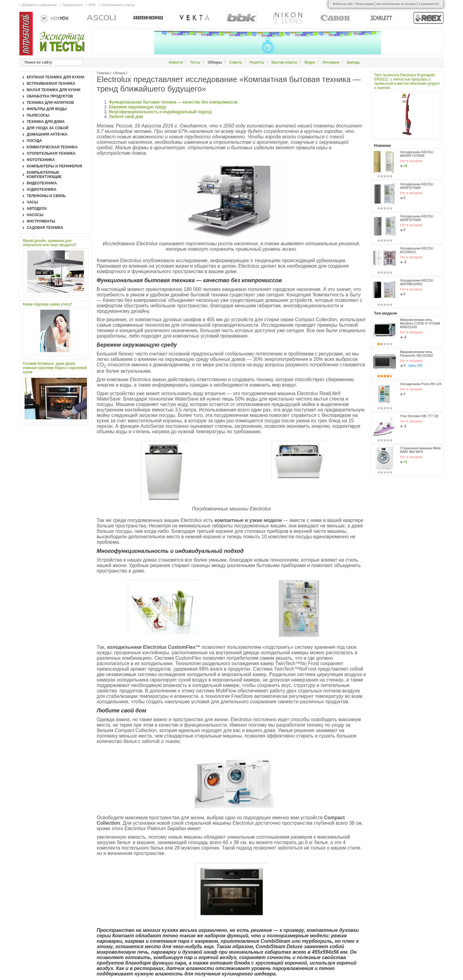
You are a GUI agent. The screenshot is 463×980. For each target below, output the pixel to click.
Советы (236, 62)
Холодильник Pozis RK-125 (421, 384)
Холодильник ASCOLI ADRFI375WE (417, 186)
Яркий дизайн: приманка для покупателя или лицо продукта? (50, 243)
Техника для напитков (50, 103)
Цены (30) (415, 366)
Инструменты (41, 221)
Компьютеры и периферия (54, 166)
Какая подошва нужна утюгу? (47, 304)
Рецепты (257, 62)
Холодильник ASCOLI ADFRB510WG (417, 282)
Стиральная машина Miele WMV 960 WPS (420, 450)
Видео (310, 62)
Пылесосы (38, 115)
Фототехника (41, 160)
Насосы (35, 215)
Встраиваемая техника (51, 84)
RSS (92, 5)
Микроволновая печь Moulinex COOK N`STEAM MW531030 (420, 323)
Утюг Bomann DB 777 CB (419, 416)
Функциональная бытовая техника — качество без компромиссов (173, 102)
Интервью (331, 62)
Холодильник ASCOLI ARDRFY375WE (417, 154)
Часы (32, 202)
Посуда (34, 141)
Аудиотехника (42, 190)
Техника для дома (46, 122)
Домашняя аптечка (47, 134)
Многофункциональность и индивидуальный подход (160, 112)
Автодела (37, 209)
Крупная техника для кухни (55, 77)
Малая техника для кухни (53, 90)
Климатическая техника (52, 147)
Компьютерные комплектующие (44, 175)
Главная (103, 73)
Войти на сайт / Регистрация (353, 4)
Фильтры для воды (47, 109)
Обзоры (119, 73)
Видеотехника (42, 183)
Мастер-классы (284, 62)
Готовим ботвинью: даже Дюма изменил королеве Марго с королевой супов (55, 368)
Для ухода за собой (48, 128)
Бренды (353, 62)
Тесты (195, 62)
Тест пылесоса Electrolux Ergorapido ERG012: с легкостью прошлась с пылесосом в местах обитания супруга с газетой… (407, 81)
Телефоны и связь (46, 196)
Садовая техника (45, 228)
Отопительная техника (51, 153)
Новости (176, 62)
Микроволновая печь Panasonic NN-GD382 (416, 354)
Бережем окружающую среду (138, 107)
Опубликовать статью (118, 5)
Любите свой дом (126, 117)
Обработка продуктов (50, 96)
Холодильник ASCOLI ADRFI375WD (417, 218)
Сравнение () (429, 4)
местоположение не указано (396, 4)
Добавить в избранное (39, 5)
